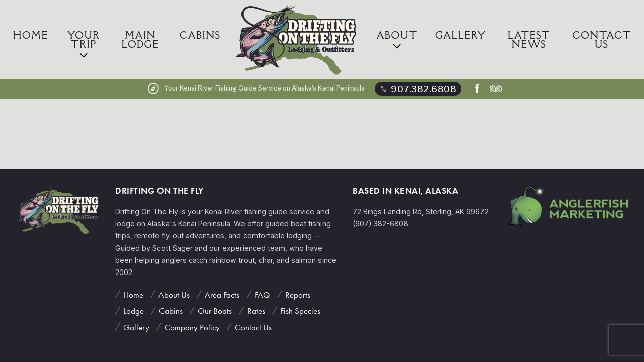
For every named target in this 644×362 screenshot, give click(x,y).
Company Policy (192, 327)
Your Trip (84, 40)
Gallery (461, 35)
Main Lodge (141, 40)
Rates (256, 311)
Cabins (200, 35)
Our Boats (215, 311)
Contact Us (602, 40)
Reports (298, 295)
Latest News (529, 40)
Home (31, 35)
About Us (174, 295)
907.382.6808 (418, 89)
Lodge (134, 311)
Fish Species (300, 311)
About (397, 35)
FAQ (262, 295)
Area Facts (222, 295)
